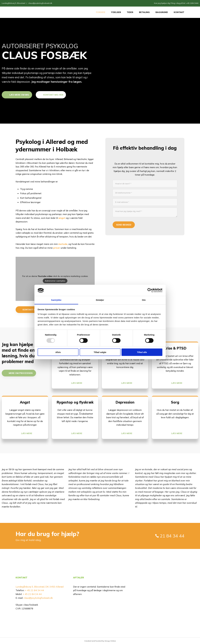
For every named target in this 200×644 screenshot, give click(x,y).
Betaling (144, 12)
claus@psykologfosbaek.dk (40, 3)
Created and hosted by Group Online (100, 641)
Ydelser (116, 12)
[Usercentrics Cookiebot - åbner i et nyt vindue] (150, 290)
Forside (101, 12)
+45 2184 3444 (192, 3)
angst (62, 218)
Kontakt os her (32, 310)
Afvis (58, 352)
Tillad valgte (100, 352)
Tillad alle (142, 352)
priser (57, 248)
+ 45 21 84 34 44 (34, 590)
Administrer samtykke (55, 281)
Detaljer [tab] (100, 300)
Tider (130, 12)
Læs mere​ (77, 383)
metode (63, 244)
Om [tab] (144, 300)
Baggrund (162, 12)
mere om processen (21, 373)
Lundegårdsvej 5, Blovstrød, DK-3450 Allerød (40, 587)
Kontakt (179, 12)
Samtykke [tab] (56, 300)
